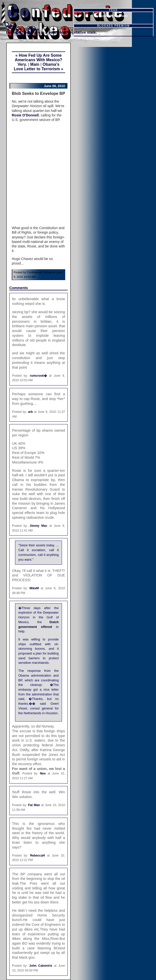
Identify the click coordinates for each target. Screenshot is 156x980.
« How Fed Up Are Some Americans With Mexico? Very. (38, 60)
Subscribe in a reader (114, 16)
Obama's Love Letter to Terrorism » (38, 67)
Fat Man (34, 805)
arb (30, 412)
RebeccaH (37, 856)
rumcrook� (38, 376)
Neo (43, 773)
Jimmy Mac (38, 526)
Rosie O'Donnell (25, 115)
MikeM (34, 588)
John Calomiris (41, 966)
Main (35, 64)
